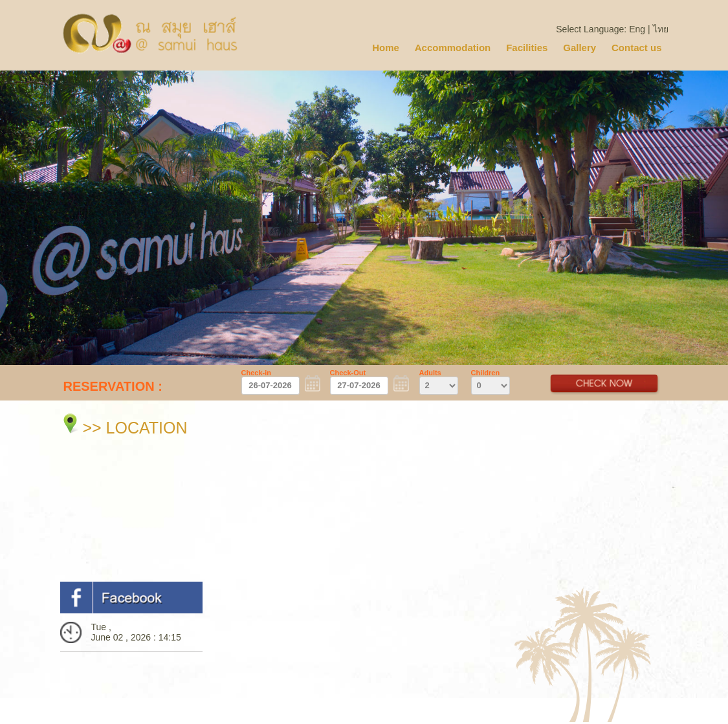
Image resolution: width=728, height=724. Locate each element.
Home (386, 48)
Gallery (579, 48)
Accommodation (453, 48)
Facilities (527, 48)
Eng (637, 29)
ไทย (661, 29)
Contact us (637, 48)
